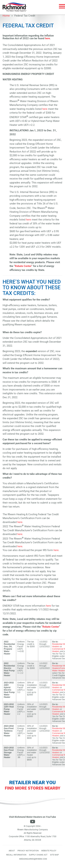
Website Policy (49, 851)
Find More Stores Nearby (33, 788)
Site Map (54, 855)
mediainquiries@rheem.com (33, 859)
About (12, 851)
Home (6, 16)
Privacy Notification (28, 851)
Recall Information (16, 855)
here (47, 38)
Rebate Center (23, 266)
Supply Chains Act (38, 855)
